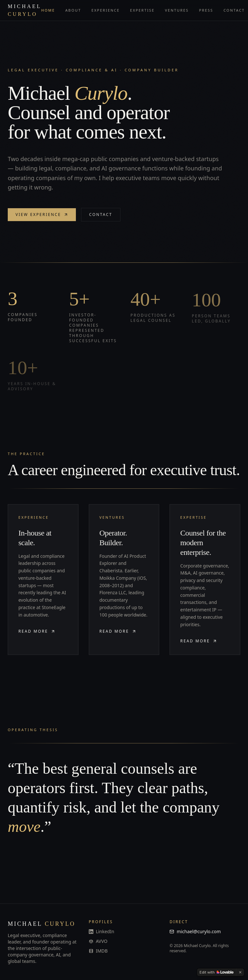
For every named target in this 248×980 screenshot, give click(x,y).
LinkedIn (102, 931)
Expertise (142, 10)
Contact (234, 10)
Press (206, 10)
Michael (25, 10)
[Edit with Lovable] (217, 972)
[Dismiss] (240, 972)
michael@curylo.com (195, 931)
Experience (106, 10)
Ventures (177, 10)
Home (48, 10)
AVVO (98, 941)
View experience (42, 215)
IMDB (98, 951)
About (73, 10)
